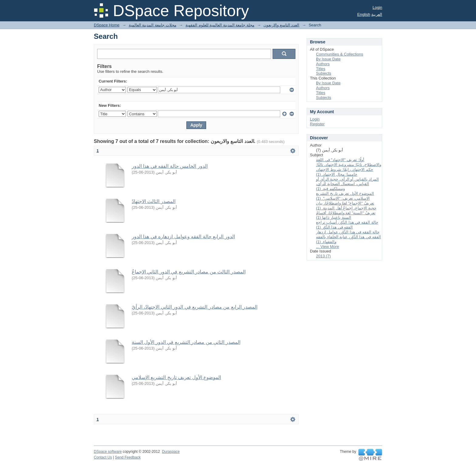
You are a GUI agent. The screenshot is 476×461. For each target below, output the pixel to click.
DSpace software (108, 452)
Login (377, 7)
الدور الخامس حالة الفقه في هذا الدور (170, 166)
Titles (321, 69)
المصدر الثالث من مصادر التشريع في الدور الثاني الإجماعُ (189, 272)
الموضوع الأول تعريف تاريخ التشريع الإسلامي (176, 377)
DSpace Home (107, 25)
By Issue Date (328, 59)
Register (317, 124)
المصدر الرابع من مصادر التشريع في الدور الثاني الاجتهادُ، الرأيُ (195, 307)
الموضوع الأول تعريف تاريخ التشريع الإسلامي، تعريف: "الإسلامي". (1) (345, 196)
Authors (323, 64)
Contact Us (103, 457)
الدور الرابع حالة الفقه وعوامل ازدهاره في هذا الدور (183, 237)
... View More (328, 247)
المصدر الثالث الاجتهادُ (154, 201)
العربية (377, 14)
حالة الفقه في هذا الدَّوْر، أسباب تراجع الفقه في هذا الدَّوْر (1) (347, 225)
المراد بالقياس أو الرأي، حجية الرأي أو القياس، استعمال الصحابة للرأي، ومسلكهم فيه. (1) (347, 184)
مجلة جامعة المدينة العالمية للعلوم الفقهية (220, 25)
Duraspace (171, 452)
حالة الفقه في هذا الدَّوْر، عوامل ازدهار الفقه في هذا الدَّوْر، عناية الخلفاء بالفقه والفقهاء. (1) (348, 237)
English (364, 14)
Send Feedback (128, 457)
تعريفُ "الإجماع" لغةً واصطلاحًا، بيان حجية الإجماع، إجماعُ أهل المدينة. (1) (346, 206)
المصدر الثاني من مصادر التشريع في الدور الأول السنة (186, 342)
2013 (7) (323, 256)
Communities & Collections (340, 54)
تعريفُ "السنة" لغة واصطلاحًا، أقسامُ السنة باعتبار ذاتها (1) (346, 215)
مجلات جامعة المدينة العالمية (153, 25)
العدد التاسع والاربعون (281, 25)
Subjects (324, 73)
